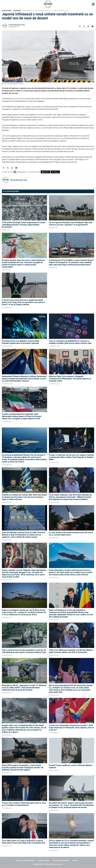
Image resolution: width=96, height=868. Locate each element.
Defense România (7, 10)
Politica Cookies (44, 860)
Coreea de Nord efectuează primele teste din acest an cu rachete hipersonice (71, 534)
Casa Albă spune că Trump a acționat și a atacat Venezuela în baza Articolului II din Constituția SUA (24, 842)
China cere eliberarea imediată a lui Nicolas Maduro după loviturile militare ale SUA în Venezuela (71, 651)
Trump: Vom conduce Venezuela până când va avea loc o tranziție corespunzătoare (24, 804)
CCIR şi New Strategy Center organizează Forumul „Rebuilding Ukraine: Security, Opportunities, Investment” (23, 225)
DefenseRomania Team (18, 25)
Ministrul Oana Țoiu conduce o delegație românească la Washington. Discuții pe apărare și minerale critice (70, 379)
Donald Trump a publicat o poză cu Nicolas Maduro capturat (71, 766)
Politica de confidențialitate (25, 860)
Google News (21, 172)
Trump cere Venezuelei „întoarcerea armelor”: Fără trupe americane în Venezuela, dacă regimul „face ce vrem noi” (71, 728)
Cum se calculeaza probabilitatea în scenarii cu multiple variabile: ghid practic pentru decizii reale (70, 342)
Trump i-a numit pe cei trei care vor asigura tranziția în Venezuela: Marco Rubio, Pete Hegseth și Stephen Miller (71, 457)
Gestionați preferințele (61, 860)
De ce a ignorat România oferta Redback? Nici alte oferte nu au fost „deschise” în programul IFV (70, 224)
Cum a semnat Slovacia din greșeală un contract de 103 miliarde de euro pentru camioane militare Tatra (24, 651)
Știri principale (17, 10)
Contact (75, 860)
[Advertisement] (72, 292)
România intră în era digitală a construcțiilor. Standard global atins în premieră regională (21, 342)
